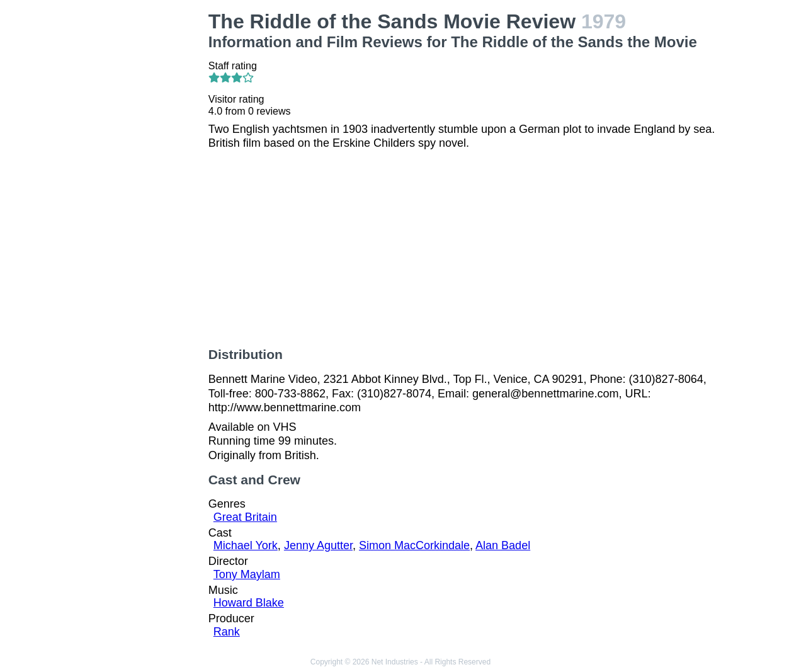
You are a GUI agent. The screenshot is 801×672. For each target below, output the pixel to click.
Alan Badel (503, 545)
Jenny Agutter (318, 545)
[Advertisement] (140, 199)
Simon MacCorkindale (414, 545)
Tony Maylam (247, 574)
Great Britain (245, 517)
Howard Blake (249, 603)
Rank (227, 632)
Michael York (246, 545)
